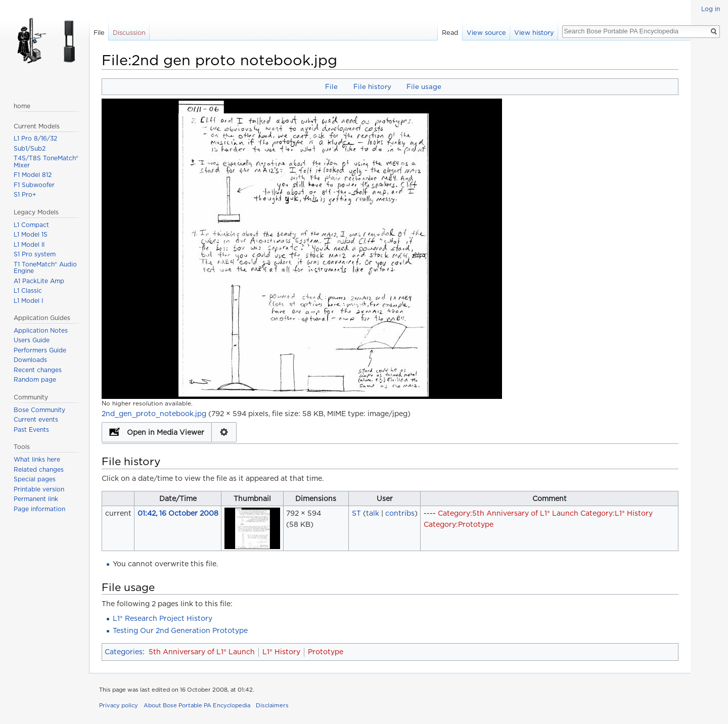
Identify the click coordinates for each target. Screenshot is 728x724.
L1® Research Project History (163, 618)
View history (534, 33)
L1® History (281, 652)
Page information (39, 509)
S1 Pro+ (25, 194)
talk (373, 513)
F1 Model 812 (33, 175)
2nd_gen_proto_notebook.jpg (154, 414)
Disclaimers (272, 705)
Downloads (30, 360)
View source (486, 33)
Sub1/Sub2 (30, 148)
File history (372, 86)
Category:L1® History (617, 513)
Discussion (129, 33)
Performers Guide (40, 350)
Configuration (224, 432)
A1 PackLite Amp (39, 281)
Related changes (39, 469)
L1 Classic (28, 290)
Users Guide (32, 340)
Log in (711, 9)
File (331, 86)
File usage (424, 86)
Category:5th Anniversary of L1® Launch (508, 513)
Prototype (326, 652)
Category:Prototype (459, 524)
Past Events (31, 429)
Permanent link (36, 499)
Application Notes (41, 330)
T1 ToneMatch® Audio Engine (45, 268)
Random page (35, 379)
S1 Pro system (35, 254)
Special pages (35, 479)
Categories (124, 652)
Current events (36, 419)
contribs (400, 513)
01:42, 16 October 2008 (178, 513)
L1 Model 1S (31, 234)
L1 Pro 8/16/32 (35, 138)
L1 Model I (28, 301)
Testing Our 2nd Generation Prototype (180, 630)
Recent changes (38, 370)
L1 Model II (29, 244)
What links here (37, 459)
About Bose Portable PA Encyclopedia (197, 705)
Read (450, 33)
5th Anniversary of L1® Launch (202, 652)
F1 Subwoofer (34, 185)
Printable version (39, 489)
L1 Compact (31, 225)
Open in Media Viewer (166, 432)
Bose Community (39, 410)
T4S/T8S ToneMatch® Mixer (46, 162)
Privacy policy (119, 705)
